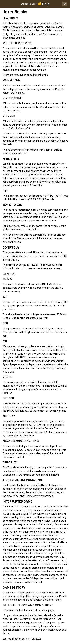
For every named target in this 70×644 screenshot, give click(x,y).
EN (65, 4)
